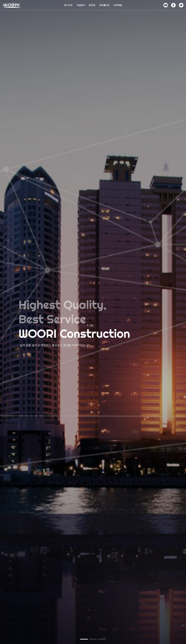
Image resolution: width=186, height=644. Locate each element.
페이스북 (173, 5)
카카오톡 (181, 5)
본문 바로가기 (0, 0)
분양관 (92, 5)
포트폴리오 (104, 5)
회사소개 (68, 5)
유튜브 (166, 4)
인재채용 (118, 5)
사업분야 (81, 5)
